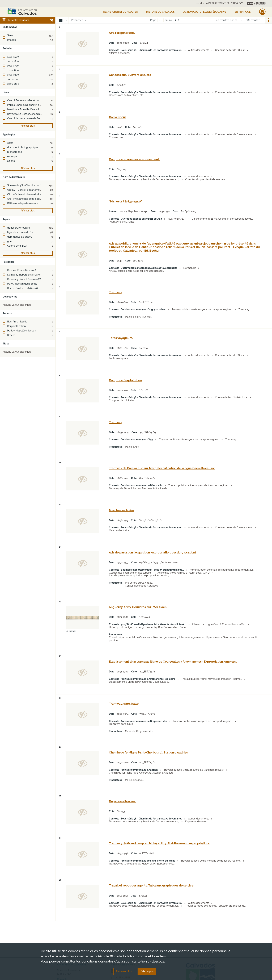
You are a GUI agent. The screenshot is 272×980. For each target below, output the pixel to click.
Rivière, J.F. (13, 335)
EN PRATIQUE (243, 12)
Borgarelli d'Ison (16, 326)
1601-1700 (13, 66)
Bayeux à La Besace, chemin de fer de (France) (34, 114)
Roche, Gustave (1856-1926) (23, 288)
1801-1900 (13, 75)
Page (153, 20)
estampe (12, 156)
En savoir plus (124, 971)
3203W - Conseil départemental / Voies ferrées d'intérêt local (43, 190)
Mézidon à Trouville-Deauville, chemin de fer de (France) (39, 109)
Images (12, 40)
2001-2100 (13, 84)
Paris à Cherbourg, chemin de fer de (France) (33, 105)
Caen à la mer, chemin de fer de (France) (30, 118)
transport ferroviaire (19, 228)
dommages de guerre (20, 237)
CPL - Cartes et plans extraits (24, 194)
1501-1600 (13, 61)
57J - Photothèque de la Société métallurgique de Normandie (42, 199)
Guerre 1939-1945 (17, 246)
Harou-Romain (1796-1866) (22, 284)
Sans (10, 35)
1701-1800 (13, 70)
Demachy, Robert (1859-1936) (24, 275)
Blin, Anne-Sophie (17, 322)
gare (10, 241)
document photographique (23, 147)
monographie (15, 152)
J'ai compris (147, 971)
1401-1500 (13, 57)
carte (10, 143)
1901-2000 (13, 79)
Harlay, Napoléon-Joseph (22, 331)
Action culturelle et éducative (205, 12)
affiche (11, 161)
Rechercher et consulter (120, 12)
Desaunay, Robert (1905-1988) (24, 279)
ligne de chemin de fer (20, 232)
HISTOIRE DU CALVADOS (160, 12)
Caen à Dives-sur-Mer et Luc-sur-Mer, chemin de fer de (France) (44, 100)
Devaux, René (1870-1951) (22, 270)
